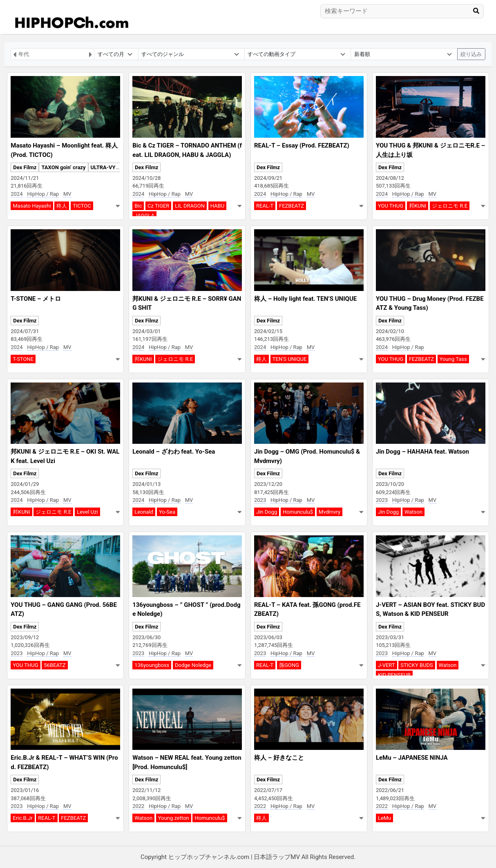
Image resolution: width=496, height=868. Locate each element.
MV (67, 194)
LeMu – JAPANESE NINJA (412, 758)
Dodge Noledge (193, 665)
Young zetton (174, 818)
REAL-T (265, 206)
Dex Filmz (25, 167)
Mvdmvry (330, 512)
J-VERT (387, 665)
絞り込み (471, 54)
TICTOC (82, 206)
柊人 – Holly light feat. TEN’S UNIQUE (305, 299)
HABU (217, 206)
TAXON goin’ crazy (63, 167)
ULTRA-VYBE (106, 167)
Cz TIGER (158, 206)
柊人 (62, 206)
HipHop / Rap (43, 194)
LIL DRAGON (190, 206)
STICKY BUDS (417, 665)
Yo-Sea (167, 512)
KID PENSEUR (394, 675)
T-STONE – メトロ (36, 299)
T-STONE (23, 359)
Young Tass (453, 359)
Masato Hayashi (32, 206)
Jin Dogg (267, 512)
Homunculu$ (298, 512)
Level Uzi (87, 512)
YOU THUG (391, 206)
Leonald (144, 512)
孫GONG (289, 665)
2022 (138, 806)
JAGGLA (144, 216)
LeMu (384, 818)
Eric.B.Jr (22, 818)
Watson (413, 512)
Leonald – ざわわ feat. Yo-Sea (174, 452)
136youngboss (152, 665)
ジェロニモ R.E (450, 206)
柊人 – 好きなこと (279, 758)
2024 (17, 194)
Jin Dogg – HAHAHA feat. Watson (422, 452)
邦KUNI (418, 206)
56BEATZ (55, 665)
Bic (138, 206)
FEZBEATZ (292, 206)
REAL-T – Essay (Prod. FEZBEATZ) (302, 145)
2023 (260, 500)
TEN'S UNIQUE (290, 359)
